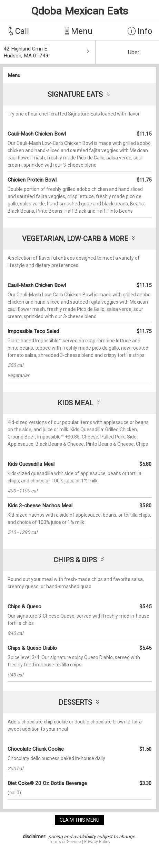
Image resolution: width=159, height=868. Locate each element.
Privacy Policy (97, 842)
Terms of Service (65, 842)
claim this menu (79, 820)
